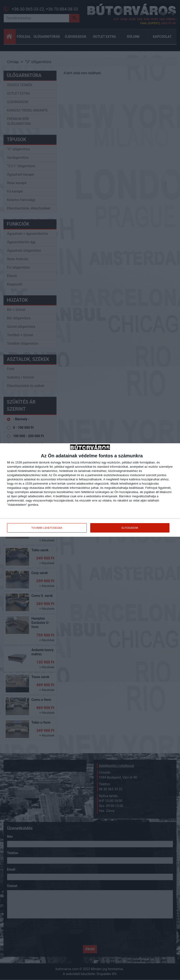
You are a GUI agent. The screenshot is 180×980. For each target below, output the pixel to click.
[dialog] (90, 490)
